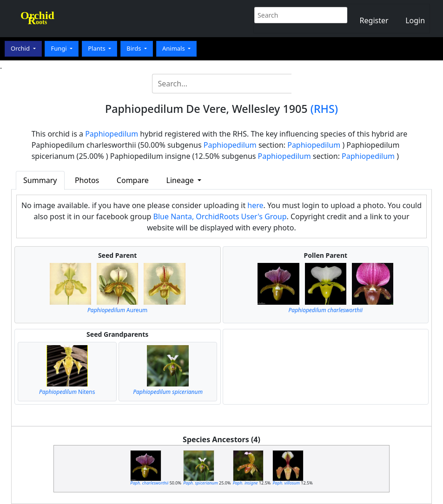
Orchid (21, 48)
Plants (97, 48)
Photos (87, 180)
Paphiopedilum (112, 134)
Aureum (117, 310)
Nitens (67, 392)
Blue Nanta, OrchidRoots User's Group (220, 216)
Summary (40, 180)
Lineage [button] (181, 180)
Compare (133, 180)
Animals (174, 48)
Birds (135, 48)
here (255, 205)
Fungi (60, 48)
